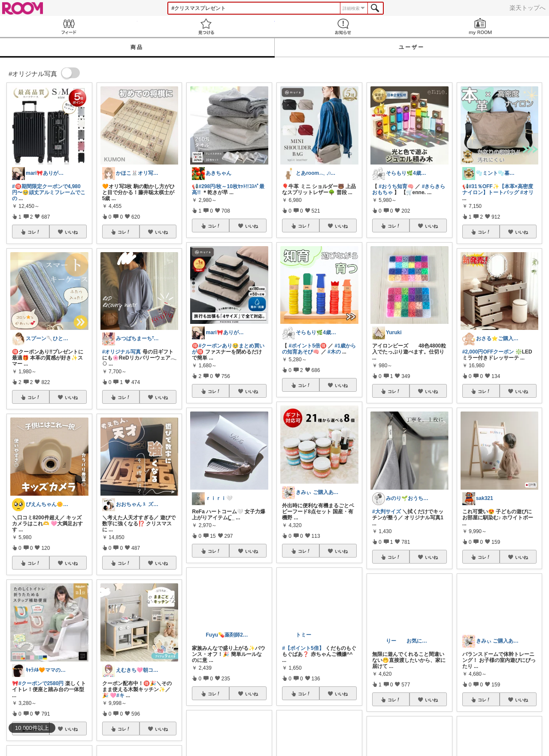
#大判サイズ (387, 512)
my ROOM (480, 26)
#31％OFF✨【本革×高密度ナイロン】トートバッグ (498, 189)
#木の (334, 352)
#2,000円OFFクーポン (488, 352)
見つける (206, 26)
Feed (69, 26)
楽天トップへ (528, 8)
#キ (120, 695)
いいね (71, 232)
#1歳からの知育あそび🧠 (319, 349)
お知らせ (343, 26)
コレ (34, 232)
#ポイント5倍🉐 (308, 346)
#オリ (527, 192)
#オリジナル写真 (122, 352)
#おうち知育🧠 (396, 186)
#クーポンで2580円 (41, 683)
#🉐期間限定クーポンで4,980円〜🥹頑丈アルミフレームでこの (49, 192)
